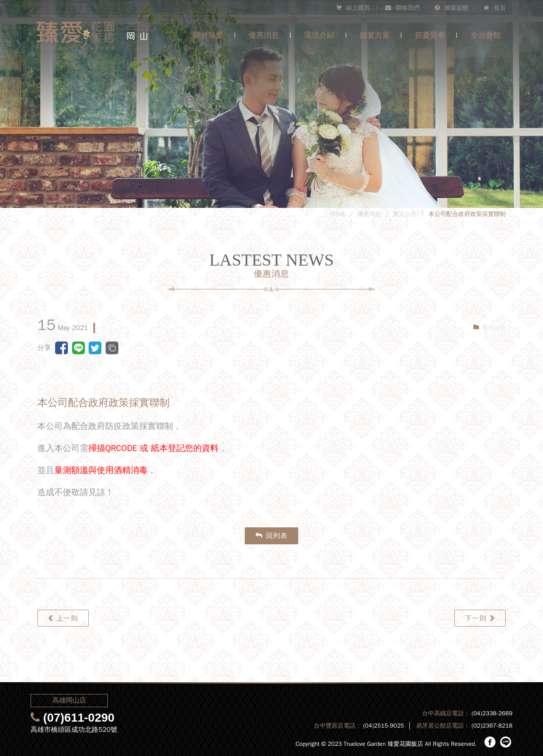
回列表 (271, 536)
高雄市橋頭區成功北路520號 (74, 730)
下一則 (480, 619)
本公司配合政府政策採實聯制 (467, 214)
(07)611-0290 (79, 718)
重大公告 (405, 214)
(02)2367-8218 (492, 726)
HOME (338, 214)
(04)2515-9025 (384, 726)
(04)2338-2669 (492, 713)
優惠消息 (369, 214)
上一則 (63, 619)
